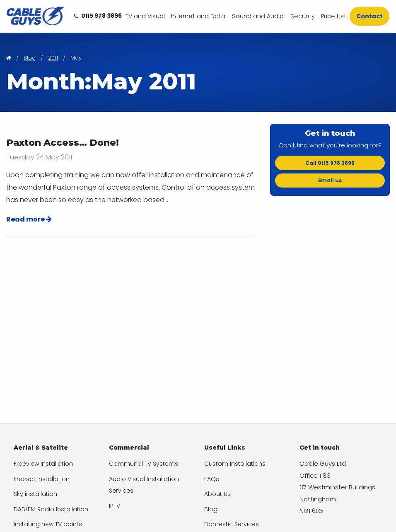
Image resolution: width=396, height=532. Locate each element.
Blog (211, 509)
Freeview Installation (43, 464)
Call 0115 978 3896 (330, 163)
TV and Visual (145, 16)
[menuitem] (145, 16)
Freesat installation (42, 479)
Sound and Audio (258, 16)
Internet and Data (198, 16)
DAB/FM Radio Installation (51, 509)
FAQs (212, 479)
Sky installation (35, 494)
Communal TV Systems (144, 464)
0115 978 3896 (98, 16)
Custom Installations (235, 464)
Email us (330, 180)
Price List (334, 16)
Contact (369, 16)
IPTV (115, 506)
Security (303, 16)
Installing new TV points (48, 524)
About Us (217, 494)
